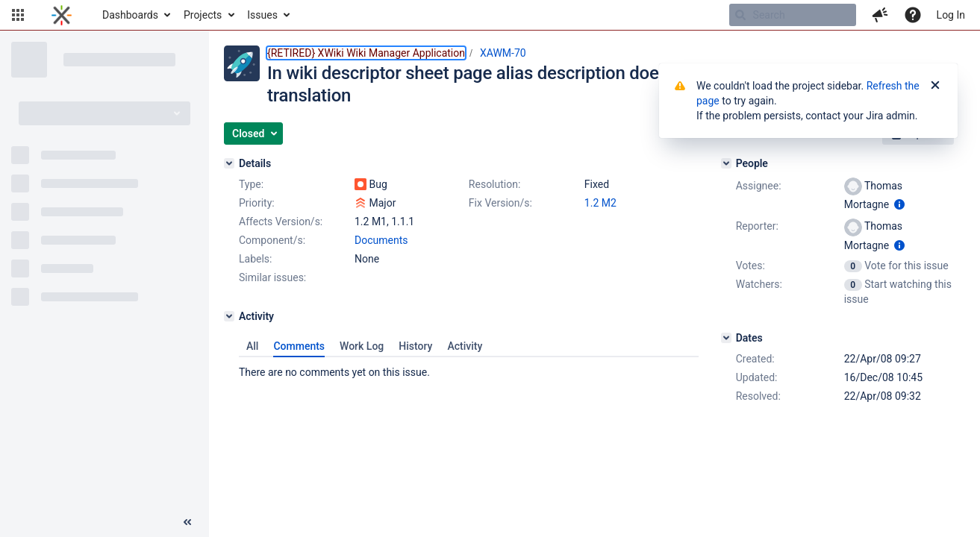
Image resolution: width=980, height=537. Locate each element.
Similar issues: (272, 277)
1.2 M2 (600, 203)
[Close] (935, 86)
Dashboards (130, 15)
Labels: (255, 259)
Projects (203, 15)
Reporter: (757, 226)
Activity (465, 346)
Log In (951, 15)
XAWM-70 (503, 53)
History (415, 346)
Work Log (362, 346)
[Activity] (229, 316)
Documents (381, 240)
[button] (18, 15)
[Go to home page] (62, 15)
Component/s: (272, 240)
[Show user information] (899, 204)
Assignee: (759, 186)
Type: (251, 184)
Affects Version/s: (281, 222)
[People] (726, 163)
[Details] (229, 163)
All (252, 346)
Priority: (257, 203)
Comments (299, 346)
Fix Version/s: (500, 203)
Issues (262, 15)
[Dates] (726, 338)
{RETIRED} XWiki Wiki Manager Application (366, 53)
